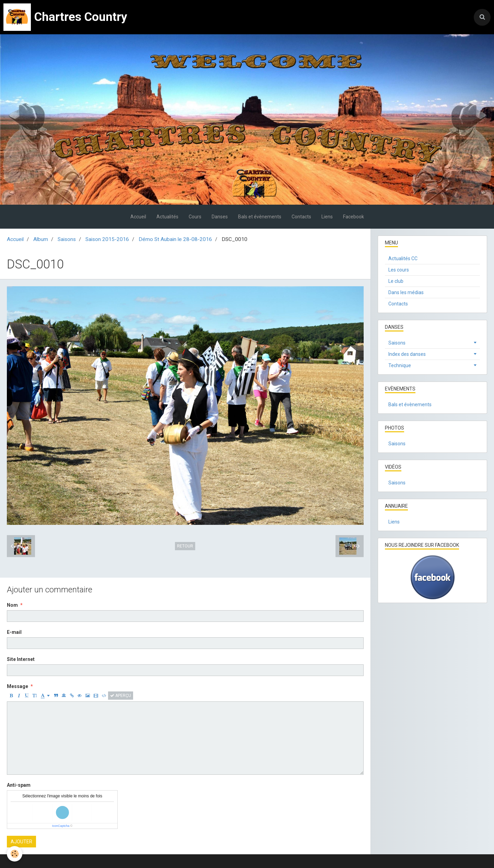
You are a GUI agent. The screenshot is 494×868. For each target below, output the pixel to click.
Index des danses (407, 354)
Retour (185, 546)
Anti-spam (19, 785)
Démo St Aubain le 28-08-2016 (175, 239)
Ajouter (21, 842)
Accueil (138, 217)
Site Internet (21, 659)
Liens (327, 217)
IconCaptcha (61, 826)
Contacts (301, 217)
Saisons (67, 239)
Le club (396, 281)
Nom (12, 605)
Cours (195, 217)
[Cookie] (15, 854)
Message (17, 686)
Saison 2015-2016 (107, 239)
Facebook (354, 217)
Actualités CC (403, 258)
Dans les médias (406, 292)
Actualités (167, 217)
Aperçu (121, 696)
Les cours (399, 270)
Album (41, 239)
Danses (220, 217)
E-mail (14, 632)
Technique (400, 365)
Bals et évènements (260, 217)
